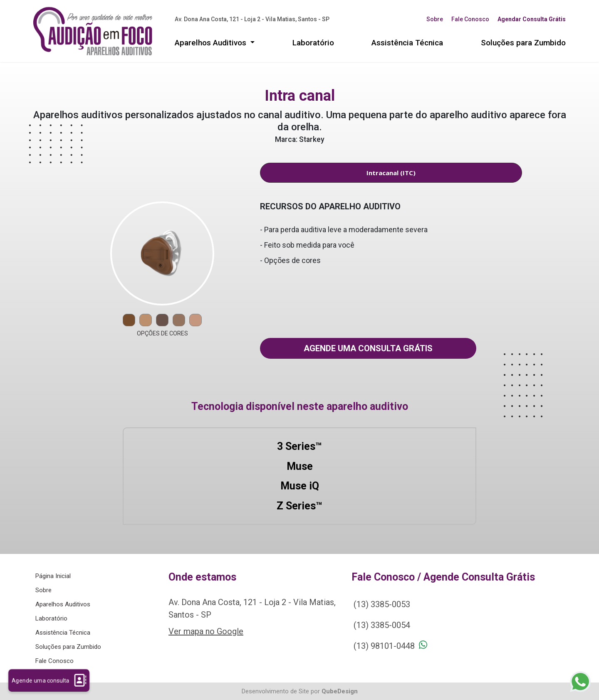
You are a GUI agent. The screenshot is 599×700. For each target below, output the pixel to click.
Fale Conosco (470, 19)
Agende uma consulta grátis (368, 348)
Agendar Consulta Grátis (532, 19)
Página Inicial (53, 576)
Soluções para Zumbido (523, 43)
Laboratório (313, 43)
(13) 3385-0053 (382, 604)
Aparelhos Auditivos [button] (212, 43)
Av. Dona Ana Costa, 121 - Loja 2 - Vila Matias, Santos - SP (252, 19)
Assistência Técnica (407, 43)
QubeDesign (340, 691)
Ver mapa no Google (206, 631)
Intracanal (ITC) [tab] (391, 173)
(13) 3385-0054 (382, 625)
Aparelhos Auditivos (63, 604)
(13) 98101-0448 (384, 646)
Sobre (435, 19)
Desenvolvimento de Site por (281, 691)
